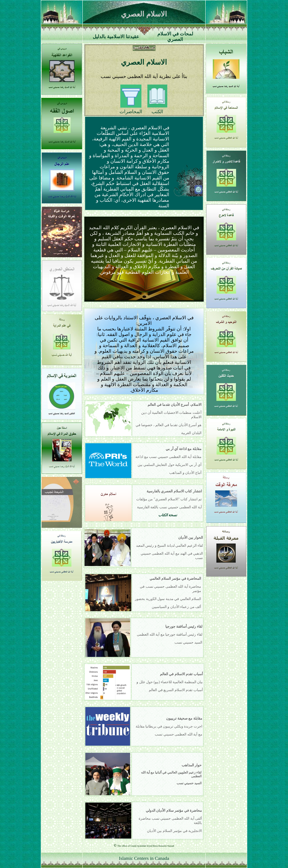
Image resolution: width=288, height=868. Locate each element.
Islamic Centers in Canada (144, 858)
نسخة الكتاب (168, 515)
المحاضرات (131, 112)
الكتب (157, 112)
